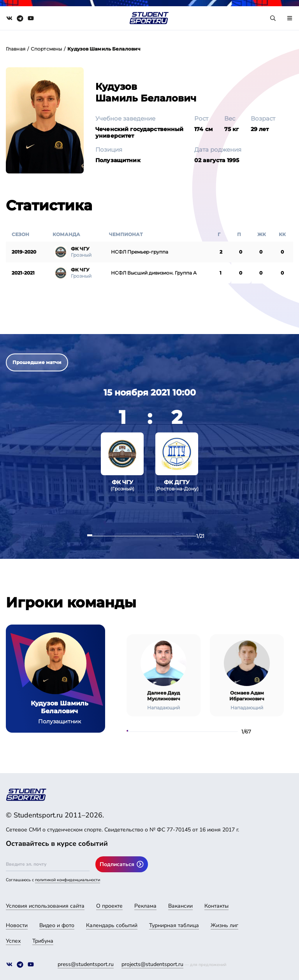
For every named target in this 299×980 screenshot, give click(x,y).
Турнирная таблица (174, 925)
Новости (17, 925)
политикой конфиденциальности (68, 880)
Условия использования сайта (45, 906)
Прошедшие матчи (37, 362)
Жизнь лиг (224, 925)
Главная (16, 49)
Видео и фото (57, 925)
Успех (13, 941)
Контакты (216, 906)
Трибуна (43, 941)
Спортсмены (46, 49)
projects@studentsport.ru (152, 964)
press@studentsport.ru (86, 964)
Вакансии (180, 906)
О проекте (109, 906)
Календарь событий (112, 925)
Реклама (145, 906)
